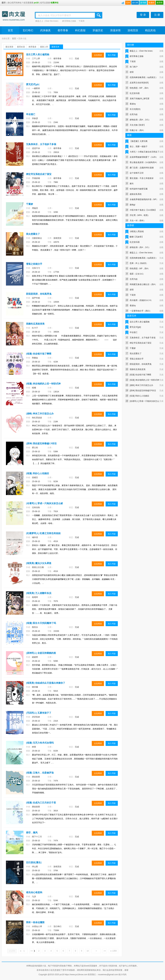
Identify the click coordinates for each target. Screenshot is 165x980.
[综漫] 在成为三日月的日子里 (41, 803)
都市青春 (63, 30)
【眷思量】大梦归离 (139, 141)
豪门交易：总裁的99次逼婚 (142, 168)
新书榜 (143, 3)
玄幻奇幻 (28, 30)
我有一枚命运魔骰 (35, 922)
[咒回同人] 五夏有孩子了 (39, 713)
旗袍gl (132, 205)
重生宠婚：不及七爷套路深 (142, 178)
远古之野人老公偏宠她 (38, 54)
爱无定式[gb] (33, 84)
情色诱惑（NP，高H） (140, 88)
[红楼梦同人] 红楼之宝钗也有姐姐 (43, 533)
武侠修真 (45, 30)
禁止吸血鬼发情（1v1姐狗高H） (144, 162)
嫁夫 (132, 184)
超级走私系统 (136, 194)
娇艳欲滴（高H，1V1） (140, 120)
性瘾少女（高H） (137, 130)
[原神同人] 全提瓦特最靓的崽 (41, 653)
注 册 (157, 15)
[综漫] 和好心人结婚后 (38, 473)
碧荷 (132, 72)
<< (32, 951)
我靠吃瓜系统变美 (35, 324)
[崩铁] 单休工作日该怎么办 (40, 414)
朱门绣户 (134, 67)
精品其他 (150, 30)
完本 (128, 3)
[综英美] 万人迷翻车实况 (39, 593)
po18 (36, 3)
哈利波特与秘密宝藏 (139, 189)
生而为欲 (134, 114)
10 (88, 951)
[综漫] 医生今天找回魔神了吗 (41, 623)
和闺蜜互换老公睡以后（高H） (143, 284)
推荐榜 (160, 3)
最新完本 (55, 47)
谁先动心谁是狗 (34, 892)
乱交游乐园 (135, 93)
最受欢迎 (21, 47)
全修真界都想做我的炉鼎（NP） (144, 199)
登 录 (143, 15)
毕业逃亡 (31, 114)
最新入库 (44, 47)
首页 (10, 30)
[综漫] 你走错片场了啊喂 (39, 354)
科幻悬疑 (80, 30)
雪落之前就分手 (34, 264)
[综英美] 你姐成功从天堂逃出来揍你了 (46, 683)
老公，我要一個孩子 (139, 146)
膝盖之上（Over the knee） (47, 21)
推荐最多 (33, 47)
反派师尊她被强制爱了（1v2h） (144, 157)
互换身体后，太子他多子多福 (41, 144)
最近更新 (9, 47)
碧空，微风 (32, 833)
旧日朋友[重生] (34, 863)
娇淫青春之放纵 (69, 21)
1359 (114, 951)
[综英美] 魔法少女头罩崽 (39, 563)
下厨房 (82, 21)
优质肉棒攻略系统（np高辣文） (144, 77)
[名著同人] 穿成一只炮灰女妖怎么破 (44, 503)
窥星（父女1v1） (137, 274)
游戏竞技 (133, 30)
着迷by (133, 104)
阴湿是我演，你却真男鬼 (39, 294)
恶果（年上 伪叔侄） (139, 263)
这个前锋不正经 (137, 173)
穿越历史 (98, 30)
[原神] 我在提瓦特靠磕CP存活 (41, 444)
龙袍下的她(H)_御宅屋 (140, 99)
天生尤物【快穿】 (138, 125)
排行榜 (135, 3)
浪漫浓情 (115, 30)
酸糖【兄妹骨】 (137, 237)
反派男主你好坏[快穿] (139, 83)
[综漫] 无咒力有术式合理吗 (40, 743)
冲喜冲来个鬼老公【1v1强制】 (143, 210)
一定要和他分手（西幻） (141, 311)
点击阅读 (98, 55)
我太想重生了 (33, 234)
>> (105, 951)
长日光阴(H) (135, 109)
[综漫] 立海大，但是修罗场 (40, 773)
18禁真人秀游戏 (137, 231)
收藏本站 (54, 3)
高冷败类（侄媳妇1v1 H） (141, 300)
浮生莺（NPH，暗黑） (140, 215)
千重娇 (30, 204)
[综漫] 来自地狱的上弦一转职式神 (43, 384)
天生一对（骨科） (138, 221)
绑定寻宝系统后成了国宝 (39, 174)
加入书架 (112, 55)
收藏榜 (151, 3)
